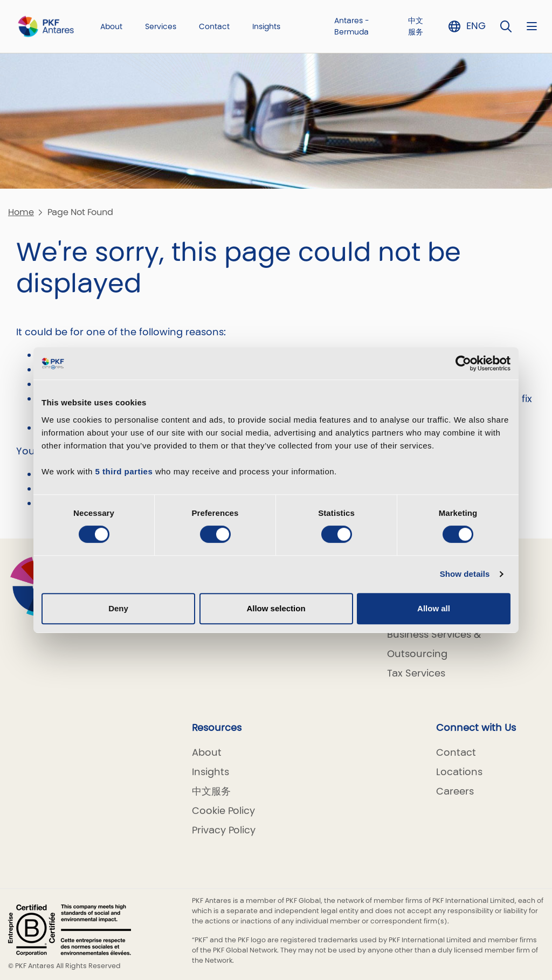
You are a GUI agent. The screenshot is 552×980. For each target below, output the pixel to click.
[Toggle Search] (506, 26)
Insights (266, 26)
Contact (214, 26)
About (111, 26)
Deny (118, 608)
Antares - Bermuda (351, 26)
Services (161, 26)
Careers (455, 791)
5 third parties (124, 471)
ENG (476, 26)
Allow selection (276, 608)
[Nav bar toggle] (532, 26)
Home (21, 212)
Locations (459, 772)
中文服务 (416, 26)
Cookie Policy (223, 810)
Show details (465, 574)
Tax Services (416, 673)
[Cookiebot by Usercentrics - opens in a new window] (463, 363)
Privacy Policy (224, 830)
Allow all (434, 608)
